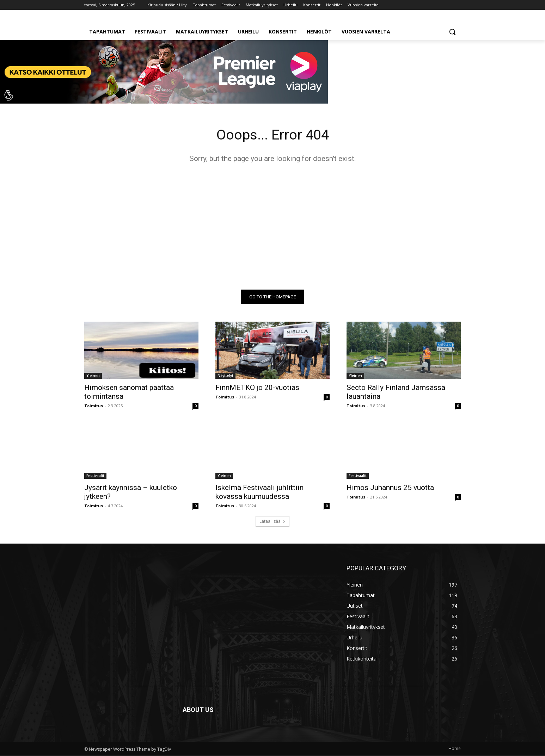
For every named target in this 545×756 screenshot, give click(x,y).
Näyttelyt (225, 376)
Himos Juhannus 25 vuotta (390, 488)
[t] (164, 102)
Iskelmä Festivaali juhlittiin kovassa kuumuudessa (259, 492)
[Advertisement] (272, 227)
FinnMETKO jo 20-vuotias (257, 388)
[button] (452, 32)
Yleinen (93, 376)
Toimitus (94, 406)
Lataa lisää (272, 522)
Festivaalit (95, 476)
